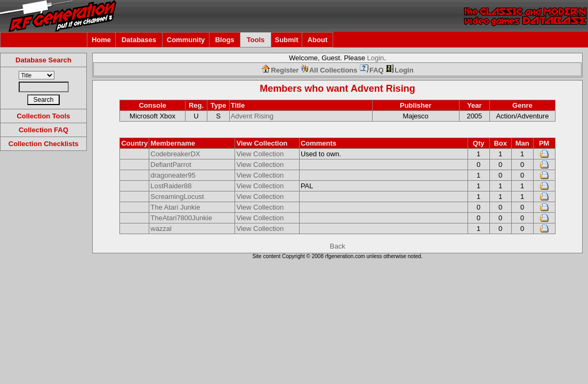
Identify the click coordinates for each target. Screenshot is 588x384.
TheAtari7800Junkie (181, 218)
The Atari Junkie (175, 207)
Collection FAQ (43, 130)
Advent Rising (383, 89)
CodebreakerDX (175, 154)
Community (186, 40)
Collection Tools (43, 116)
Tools (256, 40)
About (318, 40)
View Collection (260, 154)
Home (101, 40)
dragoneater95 (173, 175)
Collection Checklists (43, 144)
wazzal (161, 229)
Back (338, 246)
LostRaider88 (171, 186)
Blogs (224, 40)
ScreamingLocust (177, 197)
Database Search (43, 60)
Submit (286, 40)
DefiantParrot (171, 165)
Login (376, 58)
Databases (139, 40)
